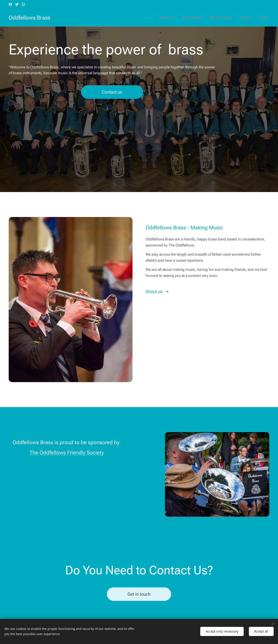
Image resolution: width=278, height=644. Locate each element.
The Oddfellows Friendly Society (67, 453)
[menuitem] (153, 18)
